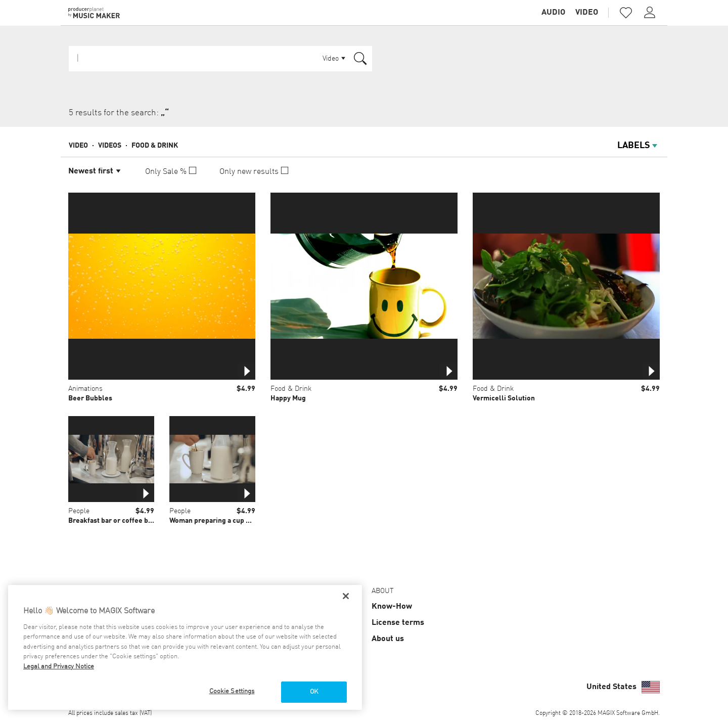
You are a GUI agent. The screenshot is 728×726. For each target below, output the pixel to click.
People (79, 511)
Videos (110, 146)
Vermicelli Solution (504, 398)
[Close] (346, 596)
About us (388, 639)
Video (587, 13)
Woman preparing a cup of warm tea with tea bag (247, 521)
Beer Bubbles (90, 398)
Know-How (392, 607)
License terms (398, 623)
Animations (85, 389)
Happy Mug (288, 398)
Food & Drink (155, 146)
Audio (553, 13)
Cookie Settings (232, 691)
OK (314, 692)
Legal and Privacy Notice (59, 667)
